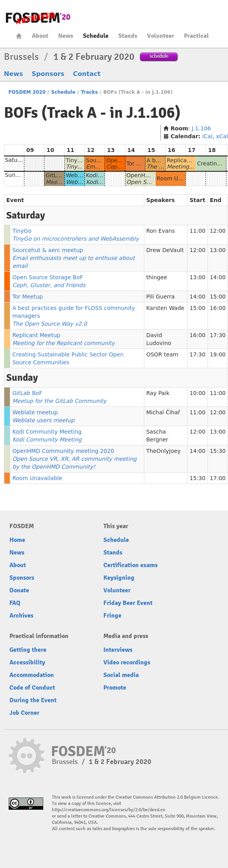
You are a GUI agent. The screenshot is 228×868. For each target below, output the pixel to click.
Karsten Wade (165, 308)
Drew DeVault (165, 250)
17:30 (218, 335)
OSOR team (162, 354)
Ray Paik (158, 393)
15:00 (218, 297)
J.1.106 (201, 128)
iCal (207, 136)
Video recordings (127, 662)
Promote (115, 688)
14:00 (218, 277)
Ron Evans (161, 231)
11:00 (197, 231)
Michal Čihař (163, 412)
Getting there (28, 650)
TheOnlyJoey (164, 451)
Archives (21, 616)
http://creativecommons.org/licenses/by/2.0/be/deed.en (109, 810)
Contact (87, 74)
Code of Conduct (32, 688)
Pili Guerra (160, 297)
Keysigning (119, 578)
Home (19, 36)
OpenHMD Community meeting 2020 (74, 459)
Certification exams (131, 565)
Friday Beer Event (128, 603)
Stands (128, 36)
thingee (157, 277)
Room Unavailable (182, 178)
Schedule (96, 36)
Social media (121, 675)
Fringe (112, 616)
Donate (19, 590)
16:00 (218, 308)
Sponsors (48, 74)
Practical (196, 36)
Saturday (17, 160)
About (40, 36)
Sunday (15, 175)
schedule (159, 56)
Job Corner (24, 713)
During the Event (33, 700)
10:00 (197, 393)
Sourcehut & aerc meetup (73, 258)
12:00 (218, 231)
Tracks (89, 92)
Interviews (118, 650)
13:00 (218, 250)
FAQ (15, 603)
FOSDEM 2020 (27, 92)
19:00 (218, 354)
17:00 (218, 478)
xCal (222, 136)
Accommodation (32, 675)
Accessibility (27, 662)
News (66, 36)
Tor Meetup (142, 163)
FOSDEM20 (38, 18)
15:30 (218, 451)
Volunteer (161, 36)
